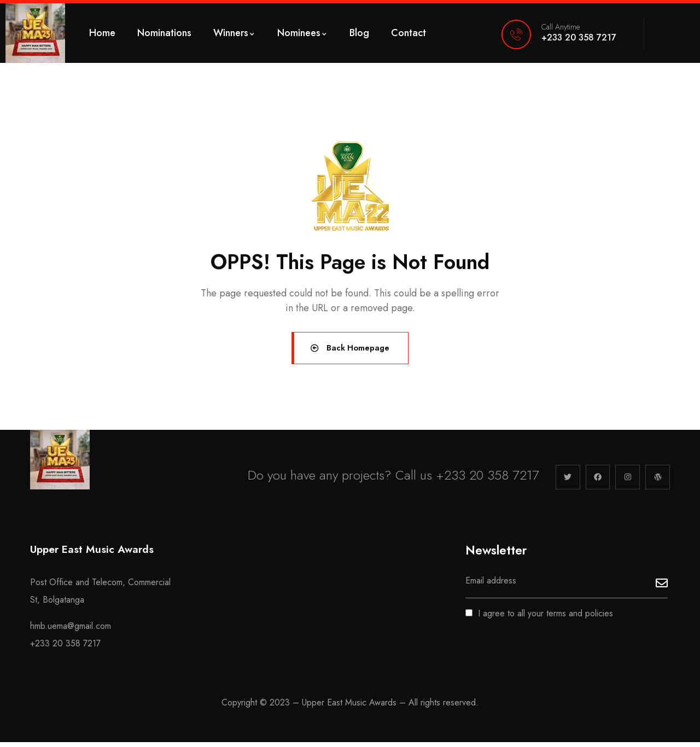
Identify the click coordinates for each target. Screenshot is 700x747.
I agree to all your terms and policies (539, 618)
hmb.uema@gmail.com (71, 631)
